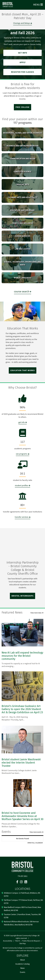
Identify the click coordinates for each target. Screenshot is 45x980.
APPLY (23, 62)
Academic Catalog (22, 964)
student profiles (22, 486)
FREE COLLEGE (22, 107)
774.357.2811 (22, 876)
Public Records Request (31, 941)
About (22, 960)
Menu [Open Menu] (38, 5)
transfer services (22, 517)
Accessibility (8, 941)
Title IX (17, 941)
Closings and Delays (22, 23)
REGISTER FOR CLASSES (23, 72)
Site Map (23, 944)
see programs (22, 454)
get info (22, 422)
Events (23, 972)
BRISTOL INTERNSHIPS (22, 596)
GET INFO (23, 53)
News (22, 968)
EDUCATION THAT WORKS (23, 370)
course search (22, 292)
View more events (36, 832)
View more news (36, 613)
